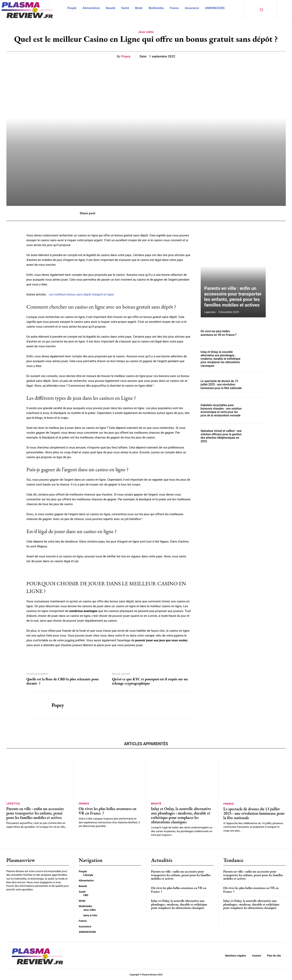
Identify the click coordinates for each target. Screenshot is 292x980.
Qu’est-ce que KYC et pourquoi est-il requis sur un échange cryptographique (150, 681)
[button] (261, 9)
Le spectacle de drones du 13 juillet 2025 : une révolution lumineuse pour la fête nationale (221, 385)
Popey (126, 56)
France (84, 804)
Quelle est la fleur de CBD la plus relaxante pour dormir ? (63, 681)
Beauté (156, 804)
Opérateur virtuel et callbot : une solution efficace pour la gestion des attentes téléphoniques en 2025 (221, 436)
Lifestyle (13, 804)
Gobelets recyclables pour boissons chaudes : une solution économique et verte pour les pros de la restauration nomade (221, 410)
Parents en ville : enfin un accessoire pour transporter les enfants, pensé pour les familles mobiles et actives (233, 298)
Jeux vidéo (146, 32)
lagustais (210, 312)
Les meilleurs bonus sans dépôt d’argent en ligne (81, 294)
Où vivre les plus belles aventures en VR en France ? (222, 333)
